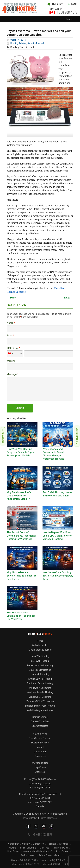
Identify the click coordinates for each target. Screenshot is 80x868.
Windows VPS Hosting (40, 697)
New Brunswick (60, 848)
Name (11, 323)
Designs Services (40, 743)
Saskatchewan (28, 856)
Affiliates (40, 772)
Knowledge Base (40, 763)
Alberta (13, 848)
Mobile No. (13, 348)
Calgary (26, 844)
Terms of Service (48, 818)
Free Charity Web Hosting (40, 666)
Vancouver (13, 844)
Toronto (52, 844)
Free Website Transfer (40, 738)
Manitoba (44, 848)
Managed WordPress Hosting (40, 706)
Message (12, 375)
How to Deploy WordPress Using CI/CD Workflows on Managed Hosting (57, 536)
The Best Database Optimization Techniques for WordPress (21, 616)
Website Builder (40, 645)
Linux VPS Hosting (40, 675)
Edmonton (39, 844)
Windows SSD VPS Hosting (40, 701)
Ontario (54, 852)
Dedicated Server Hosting (40, 683)
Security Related (36, 43)
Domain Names (40, 717)
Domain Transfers (40, 722)
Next (67, 298)
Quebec (65, 852)
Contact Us (40, 756)
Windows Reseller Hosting (40, 692)
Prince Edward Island (49, 856)
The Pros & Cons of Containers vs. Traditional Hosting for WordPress (21, 536)
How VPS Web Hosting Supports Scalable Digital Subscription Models (21, 453)
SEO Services (40, 734)
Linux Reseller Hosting (40, 670)
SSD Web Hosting (40, 661)
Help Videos (40, 767)
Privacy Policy (30, 818)
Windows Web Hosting (40, 688)
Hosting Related (18, 43)
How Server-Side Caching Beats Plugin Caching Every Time (58, 576)
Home (40, 641)
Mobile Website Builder (40, 650)
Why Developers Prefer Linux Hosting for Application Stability (19, 496)
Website (11, 361)
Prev (13, 298)
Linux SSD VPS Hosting (40, 679)
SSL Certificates (40, 726)
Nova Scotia (13, 852)
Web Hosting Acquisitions (40, 710)
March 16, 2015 (18, 40)
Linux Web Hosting (40, 656)
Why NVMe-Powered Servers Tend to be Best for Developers (22, 576)
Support (40, 747)
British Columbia (28, 848)
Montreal (64, 844)
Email (10, 336)
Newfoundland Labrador (35, 852)
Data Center (40, 752)
